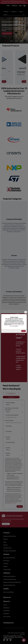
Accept (24, 331)
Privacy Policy (15, 325)
